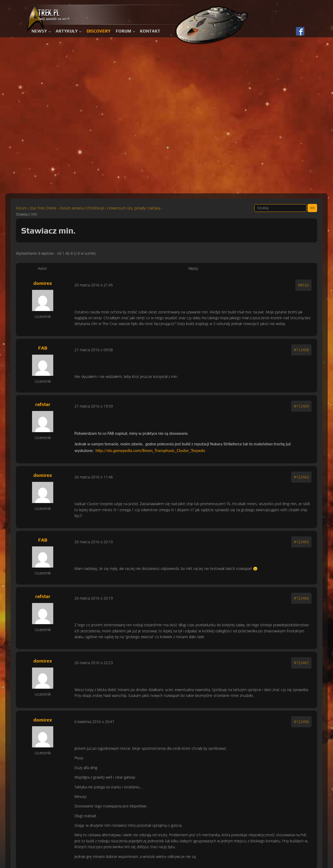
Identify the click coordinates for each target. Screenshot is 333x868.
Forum (123, 31)
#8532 (303, 285)
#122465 (301, 542)
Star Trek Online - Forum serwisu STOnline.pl (67, 208)
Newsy (39, 31)
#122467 (301, 663)
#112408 (301, 350)
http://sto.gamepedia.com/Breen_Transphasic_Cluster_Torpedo (150, 451)
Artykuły (67, 31)
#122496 (301, 722)
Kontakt (150, 31)
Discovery (99, 31)
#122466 (301, 598)
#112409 (301, 406)
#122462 (301, 477)
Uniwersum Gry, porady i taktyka (134, 208)
